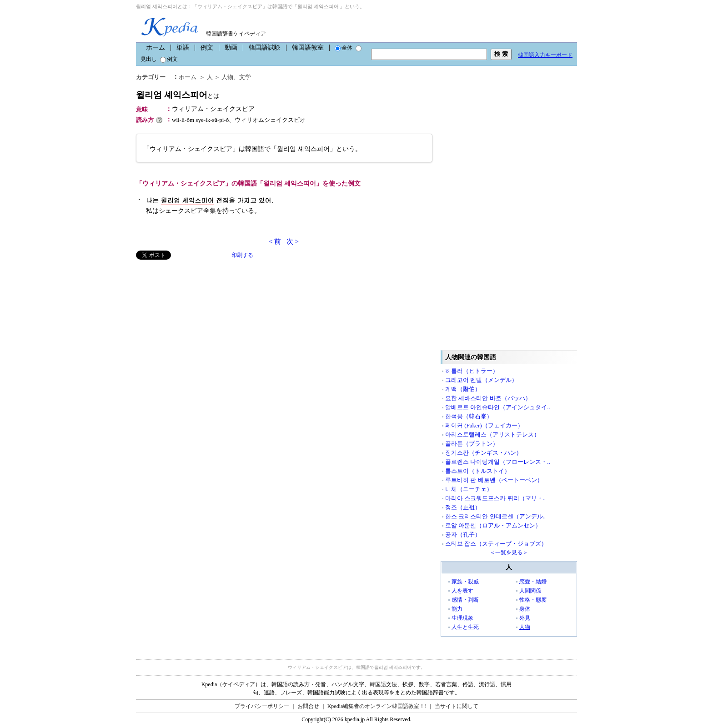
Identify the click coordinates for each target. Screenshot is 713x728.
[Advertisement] (204, 323)
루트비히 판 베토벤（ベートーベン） (494, 480)
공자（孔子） (463, 535)
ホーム (156, 48)
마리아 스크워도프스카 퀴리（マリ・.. (495, 498)
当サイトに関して (457, 706)
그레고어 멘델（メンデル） (481, 380)
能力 (457, 609)
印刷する (242, 255)
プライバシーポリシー (262, 706)
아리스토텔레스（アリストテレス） (492, 434)
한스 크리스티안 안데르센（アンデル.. (495, 516)
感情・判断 (465, 600)
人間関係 (530, 591)
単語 (183, 48)
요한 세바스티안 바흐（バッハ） (488, 398)
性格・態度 (533, 600)
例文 (207, 48)
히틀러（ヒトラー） (472, 371)
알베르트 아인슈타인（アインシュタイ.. (498, 407)
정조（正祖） (463, 507)
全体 (344, 48)
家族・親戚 (465, 582)
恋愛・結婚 (533, 582)
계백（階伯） (463, 389)
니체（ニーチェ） (469, 489)
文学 (245, 77)
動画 (231, 48)
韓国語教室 (308, 48)
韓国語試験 (265, 48)
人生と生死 (465, 627)
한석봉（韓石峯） (469, 416)
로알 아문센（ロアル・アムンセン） (493, 525)
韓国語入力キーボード (545, 55)
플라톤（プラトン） (472, 444)
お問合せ (308, 706)
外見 (525, 618)
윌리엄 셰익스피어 (178, 95)
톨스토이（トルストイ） (478, 471)
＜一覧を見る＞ (509, 552)
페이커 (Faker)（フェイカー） (484, 425)
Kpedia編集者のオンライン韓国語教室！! (377, 706)
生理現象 (462, 618)
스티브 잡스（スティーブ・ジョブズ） (496, 544)
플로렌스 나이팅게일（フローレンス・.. (498, 462)
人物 (227, 77)
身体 (525, 609)
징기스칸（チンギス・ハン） (484, 453)
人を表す (462, 591)
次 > (293, 241)
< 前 (275, 241)
